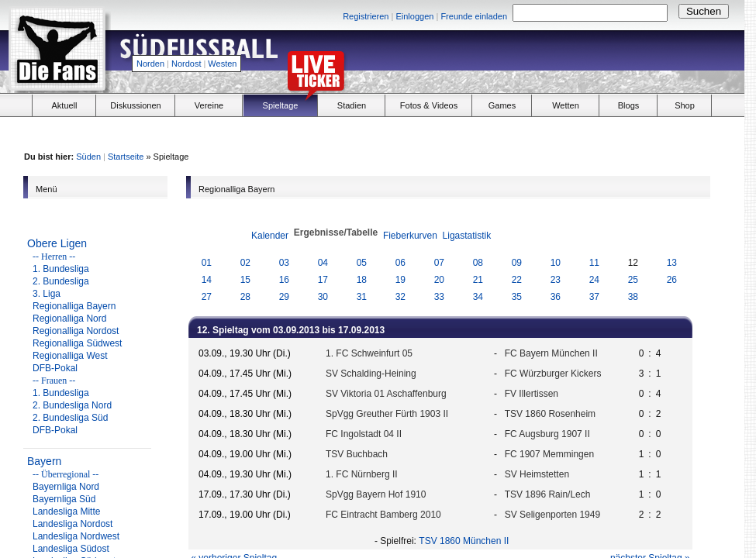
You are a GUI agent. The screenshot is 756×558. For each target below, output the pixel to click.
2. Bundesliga (61, 281)
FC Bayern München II (551, 353)
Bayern (44, 461)
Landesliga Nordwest (76, 536)
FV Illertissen (532, 394)
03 (284, 263)
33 (439, 297)
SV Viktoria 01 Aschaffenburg (386, 394)
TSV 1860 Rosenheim (550, 414)
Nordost (186, 64)
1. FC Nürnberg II (362, 474)
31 (362, 297)
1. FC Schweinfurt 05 (369, 353)
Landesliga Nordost (72, 524)
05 (362, 263)
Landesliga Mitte (66, 511)
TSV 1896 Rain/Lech (548, 494)
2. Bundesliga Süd (70, 418)
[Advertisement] (563, 59)
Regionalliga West (70, 356)
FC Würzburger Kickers (553, 374)
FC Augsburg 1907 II (547, 434)
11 (594, 263)
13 (672, 263)
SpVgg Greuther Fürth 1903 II (387, 414)
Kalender (270, 236)
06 (400, 263)
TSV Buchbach (357, 454)
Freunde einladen (474, 16)
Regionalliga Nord (69, 319)
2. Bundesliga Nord (72, 405)
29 (284, 297)
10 (556, 263)
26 (672, 280)
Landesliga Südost (71, 549)
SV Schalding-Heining (371, 374)
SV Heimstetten (537, 474)
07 (439, 263)
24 (594, 280)
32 (400, 297)
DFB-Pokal (55, 368)
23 (556, 280)
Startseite (126, 157)
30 (323, 297)
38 (633, 297)
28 (245, 297)
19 (400, 280)
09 (517, 263)
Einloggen (414, 16)
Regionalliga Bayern (74, 306)
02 (245, 263)
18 (362, 280)
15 (245, 280)
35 (517, 297)
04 (323, 263)
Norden (150, 64)
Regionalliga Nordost (76, 331)
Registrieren (366, 16)
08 (478, 263)
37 (594, 297)
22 (517, 280)
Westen (222, 64)
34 (478, 297)
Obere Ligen (57, 243)
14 (207, 280)
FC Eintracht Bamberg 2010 (383, 515)
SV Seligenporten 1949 (552, 515)
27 (207, 297)
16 (284, 280)
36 (556, 297)
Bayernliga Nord (66, 487)
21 (478, 280)
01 (207, 263)
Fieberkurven (410, 236)
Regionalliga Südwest (77, 343)
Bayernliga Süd (64, 499)
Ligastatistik (467, 236)
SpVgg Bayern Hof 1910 (376, 494)
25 (633, 280)
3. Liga (47, 294)
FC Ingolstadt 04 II (364, 434)
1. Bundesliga (61, 269)
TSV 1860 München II (464, 541)
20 (439, 280)
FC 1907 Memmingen (549, 454)
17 (323, 280)
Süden (88, 157)
